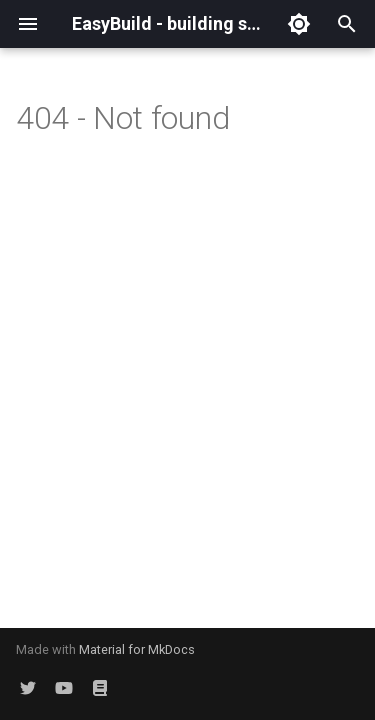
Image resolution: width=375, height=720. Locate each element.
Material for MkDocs (137, 649)
